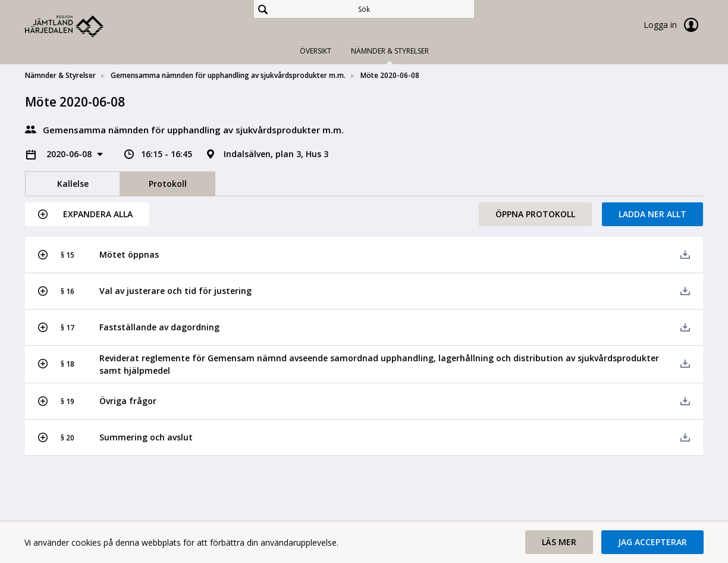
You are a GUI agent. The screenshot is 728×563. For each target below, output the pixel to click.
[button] (87, 214)
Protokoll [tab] (168, 184)
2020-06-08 (70, 154)
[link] (84, 26)
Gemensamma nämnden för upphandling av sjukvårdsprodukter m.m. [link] (228, 75)
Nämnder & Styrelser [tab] (390, 51)
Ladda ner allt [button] (652, 214)
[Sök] (364, 9)
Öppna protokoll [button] (535, 214)
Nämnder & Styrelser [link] (60, 75)
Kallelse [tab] (73, 184)
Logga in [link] (673, 25)
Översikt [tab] (316, 51)
